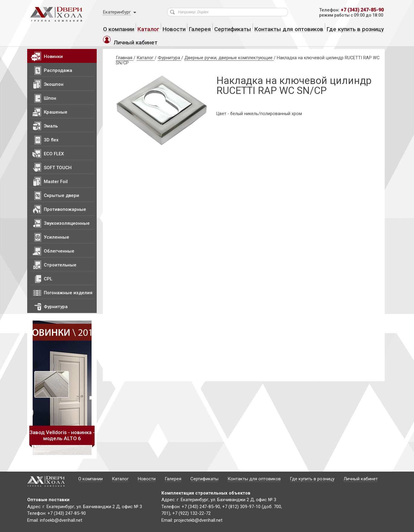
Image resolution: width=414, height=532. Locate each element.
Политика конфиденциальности (95, 526)
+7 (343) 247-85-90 (360, 10)
